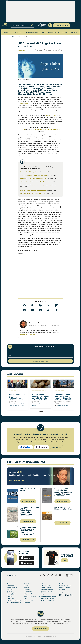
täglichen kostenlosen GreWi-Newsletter (48, 129)
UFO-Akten (15, 405)
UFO (19, 104)
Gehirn (67, 405)
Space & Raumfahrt (53, 33)
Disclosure (12, 391)
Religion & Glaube (46, 586)
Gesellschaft (10, 598)
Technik (43, 593)
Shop (65, 560)
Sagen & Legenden (46, 587)
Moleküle (34, 405)
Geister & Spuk (11, 595)
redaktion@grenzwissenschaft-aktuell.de (50, 25)
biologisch (44, 404)
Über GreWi (74, 33)
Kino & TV (27, 587)
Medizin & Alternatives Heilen (32, 597)
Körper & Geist (59, 391)
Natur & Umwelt (29, 600)
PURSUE (22, 404)
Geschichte (10, 597)
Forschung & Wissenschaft (14, 593)
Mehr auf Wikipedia (16, 480)
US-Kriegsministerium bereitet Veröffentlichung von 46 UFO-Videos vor (17, 397)
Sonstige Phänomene (32, 33)
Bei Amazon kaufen (28, 540)
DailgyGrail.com (51, 115)
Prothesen (57, 407)
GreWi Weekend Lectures (14, 602)
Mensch (65, 33)
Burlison (14, 404)
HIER (23, 129)
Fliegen (60, 405)
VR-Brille (62, 407)
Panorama (27, 602)
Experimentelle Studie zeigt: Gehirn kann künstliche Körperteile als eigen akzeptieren (63, 397)
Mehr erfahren (57, 447)
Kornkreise (27, 589)
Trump (10, 405)
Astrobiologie (38, 404)
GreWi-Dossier (28, 584)
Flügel (64, 405)
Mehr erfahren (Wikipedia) (27, 335)
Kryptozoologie (28, 593)
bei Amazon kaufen (28, 501)
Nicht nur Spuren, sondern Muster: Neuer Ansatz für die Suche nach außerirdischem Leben (40, 398)
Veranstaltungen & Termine (48, 597)
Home (9, 37)
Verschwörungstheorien (48, 598)
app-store (26, 558)
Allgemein (10, 584)
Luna (18, 404)
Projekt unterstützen (62, 25)
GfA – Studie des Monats (14, 600)
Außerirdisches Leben (39, 391)
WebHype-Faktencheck (48, 600)
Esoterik (9, 591)
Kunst (26, 595)
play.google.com (26, 563)
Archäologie (7, 33)
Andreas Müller (21, 50)
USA (13, 407)
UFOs (43, 33)
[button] (24, 305)
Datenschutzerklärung (65, 586)
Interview (27, 586)
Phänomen (25, 104)
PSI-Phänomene (18, 33)
